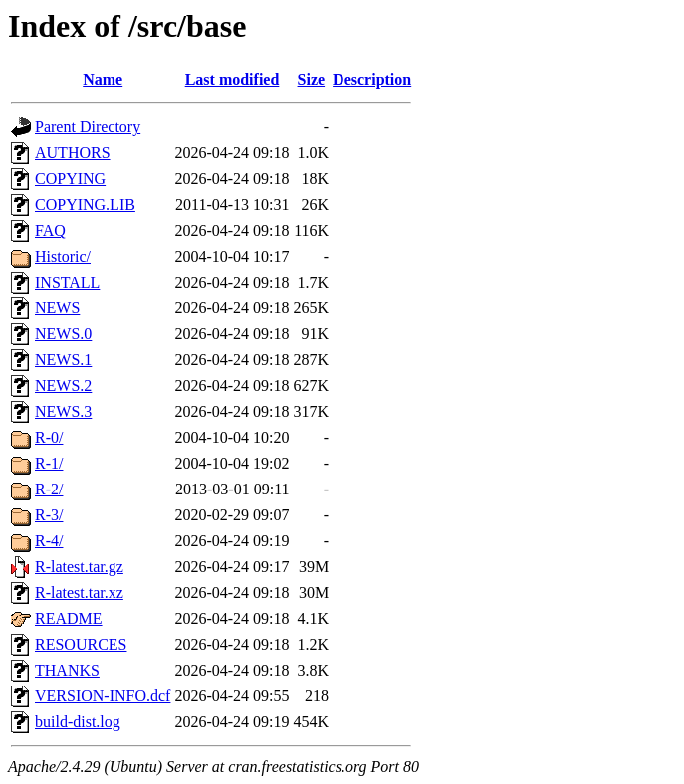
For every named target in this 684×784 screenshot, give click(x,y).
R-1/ (49, 463)
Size (312, 79)
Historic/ (63, 256)
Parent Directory (88, 127)
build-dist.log (78, 722)
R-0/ (49, 437)
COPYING (70, 179)
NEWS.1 (63, 360)
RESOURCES (81, 644)
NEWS (57, 308)
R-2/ (49, 489)
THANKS (67, 670)
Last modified (232, 79)
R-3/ (49, 515)
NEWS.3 (63, 411)
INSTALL (67, 282)
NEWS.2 (63, 386)
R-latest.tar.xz (79, 592)
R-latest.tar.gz (79, 567)
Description (372, 79)
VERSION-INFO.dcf (103, 696)
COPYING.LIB (85, 204)
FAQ (50, 230)
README (69, 618)
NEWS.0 (63, 334)
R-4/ (49, 541)
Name (103, 79)
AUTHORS (73, 153)
